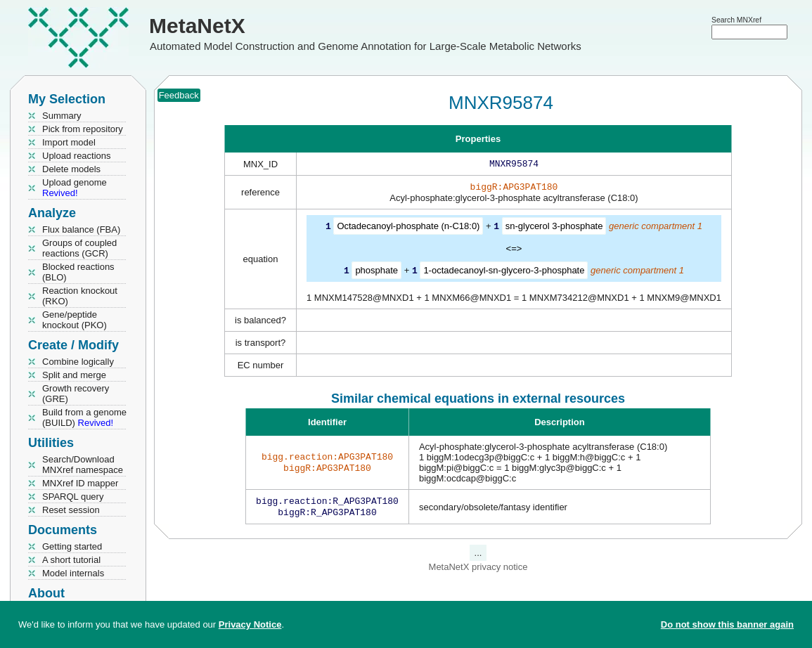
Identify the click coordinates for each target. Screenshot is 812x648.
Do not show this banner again (727, 624)
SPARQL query (73, 497)
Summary (62, 116)
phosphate (376, 272)
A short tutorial (71, 560)
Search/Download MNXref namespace (83, 465)
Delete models (71, 169)
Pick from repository (83, 129)
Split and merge (74, 375)
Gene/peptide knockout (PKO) (75, 320)
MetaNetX (197, 26)
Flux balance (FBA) (81, 229)
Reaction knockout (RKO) (80, 296)
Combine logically (78, 362)
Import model (69, 142)
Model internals (73, 573)
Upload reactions (77, 156)
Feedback (179, 95)
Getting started (72, 546)
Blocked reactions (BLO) (78, 272)
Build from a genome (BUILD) (84, 417)
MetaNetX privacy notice (478, 571)
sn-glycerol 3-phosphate (554, 229)
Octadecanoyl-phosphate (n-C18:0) (408, 229)
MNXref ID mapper (80, 483)
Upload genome (75, 188)
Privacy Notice (250, 624)
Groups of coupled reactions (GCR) (79, 248)
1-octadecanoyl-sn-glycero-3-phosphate (504, 272)
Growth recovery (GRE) (76, 394)
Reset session (71, 510)
